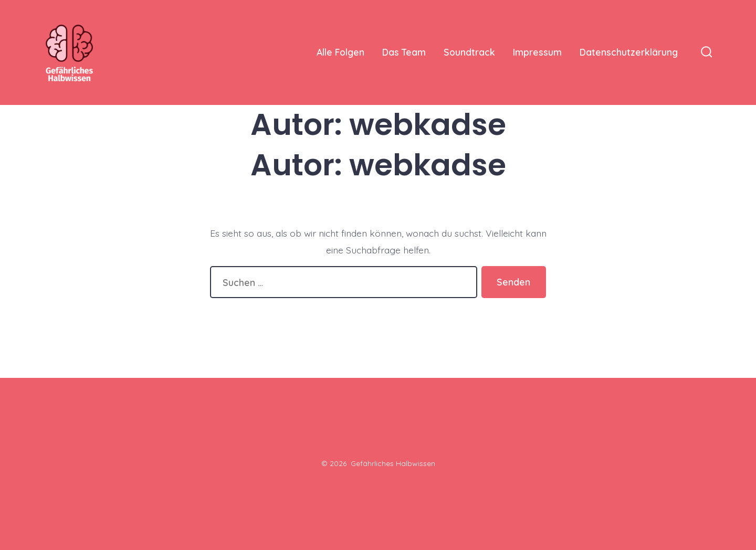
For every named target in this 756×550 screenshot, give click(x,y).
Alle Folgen (340, 52)
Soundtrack (469, 52)
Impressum (537, 52)
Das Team (404, 52)
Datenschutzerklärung (629, 52)
